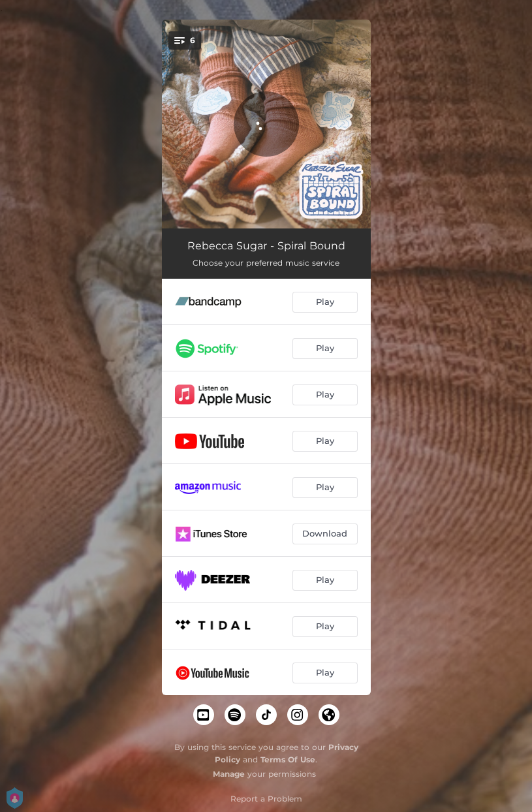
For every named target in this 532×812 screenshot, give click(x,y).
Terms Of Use (288, 759)
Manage (229, 774)
